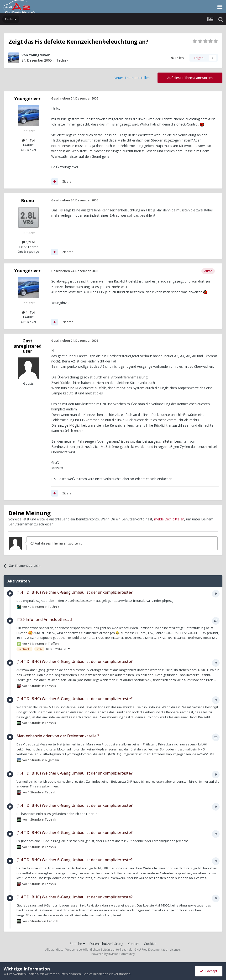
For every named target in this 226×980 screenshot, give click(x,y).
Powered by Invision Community (113, 954)
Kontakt (134, 944)
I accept (209, 971)
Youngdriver (39, 55)
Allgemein (52, 760)
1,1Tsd (29, 140)
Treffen (53, 644)
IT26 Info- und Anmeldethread (44, 619)
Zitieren (68, 181)
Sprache (77, 944)
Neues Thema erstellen (132, 78)
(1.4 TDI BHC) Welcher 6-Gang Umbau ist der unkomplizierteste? (74, 592)
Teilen (177, 58)
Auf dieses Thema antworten (190, 78)
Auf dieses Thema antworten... (56, 543)
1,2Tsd (29, 242)
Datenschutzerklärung (106, 944)
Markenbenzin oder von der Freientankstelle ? (58, 736)
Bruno (28, 200)
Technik (62, 60)
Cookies (150, 944)
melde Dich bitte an (169, 519)
